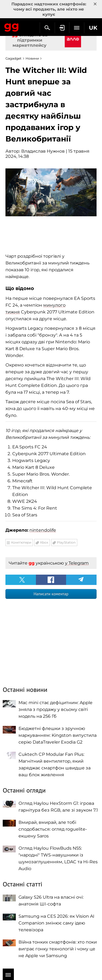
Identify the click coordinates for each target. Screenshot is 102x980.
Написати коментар (51, 594)
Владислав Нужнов (43, 151)
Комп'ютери (21, 542)
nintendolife (43, 530)
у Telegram (77, 563)
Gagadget (12, 26)
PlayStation (66, 542)
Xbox (44, 542)
